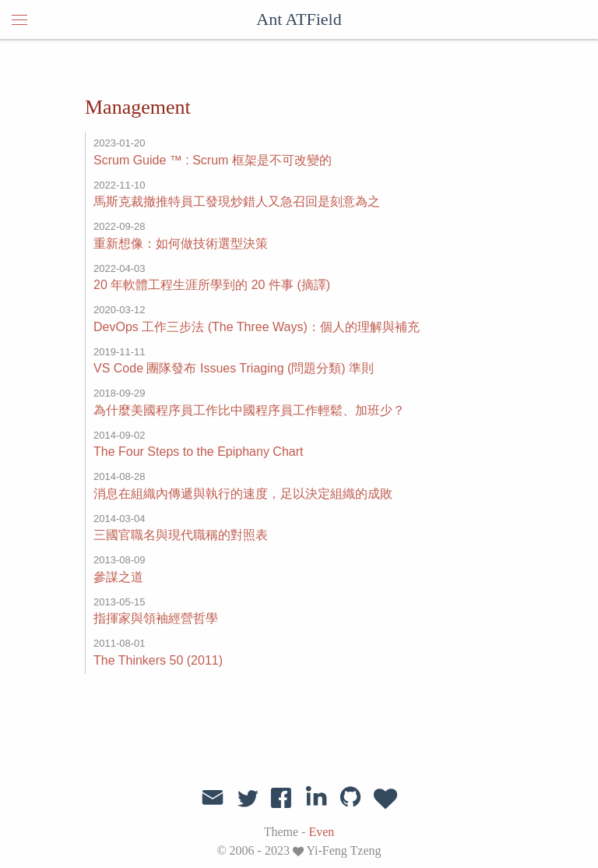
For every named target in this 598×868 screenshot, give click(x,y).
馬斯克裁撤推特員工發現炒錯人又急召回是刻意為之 (237, 201)
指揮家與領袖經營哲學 (156, 618)
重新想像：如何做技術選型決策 (181, 243)
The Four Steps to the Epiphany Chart (198, 452)
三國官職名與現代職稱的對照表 (181, 535)
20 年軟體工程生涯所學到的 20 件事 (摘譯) (212, 285)
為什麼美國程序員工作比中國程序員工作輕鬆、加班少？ (249, 410)
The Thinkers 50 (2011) (158, 660)
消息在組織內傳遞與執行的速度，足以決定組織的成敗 (243, 494)
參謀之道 (118, 577)
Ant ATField (299, 19)
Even (321, 832)
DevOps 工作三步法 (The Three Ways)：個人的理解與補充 (257, 327)
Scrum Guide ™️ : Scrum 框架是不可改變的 (213, 160)
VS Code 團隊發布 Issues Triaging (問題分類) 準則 (234, 368)
